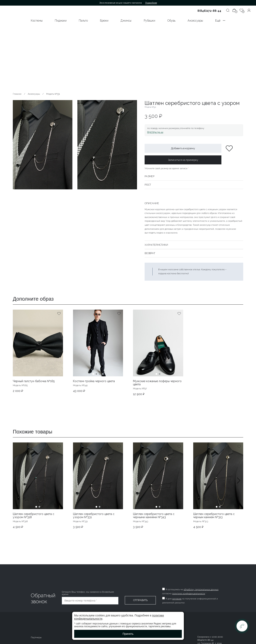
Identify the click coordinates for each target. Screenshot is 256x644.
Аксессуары (195, 21)
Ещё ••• (220, 21)
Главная (17, 94)
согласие (177, 599)
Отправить (140, 600)
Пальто (83, 21)
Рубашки (149, 21)
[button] (238, 486)
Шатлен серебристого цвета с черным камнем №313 (214, 516)
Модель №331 (53, 94)
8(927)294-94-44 (155, 132)
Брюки (104, 21)
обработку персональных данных (201, 589)
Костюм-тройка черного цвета (94, 381)
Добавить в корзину (183, 148)
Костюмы (37, 21)
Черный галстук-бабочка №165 (34, 381)
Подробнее (151, 3)
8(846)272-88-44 (209, 11)
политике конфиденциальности (188, 593)
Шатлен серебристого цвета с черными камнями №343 (154, 516)
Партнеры (36, 637)
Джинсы (126, 21)
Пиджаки (61, 21)
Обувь (171, 21)
